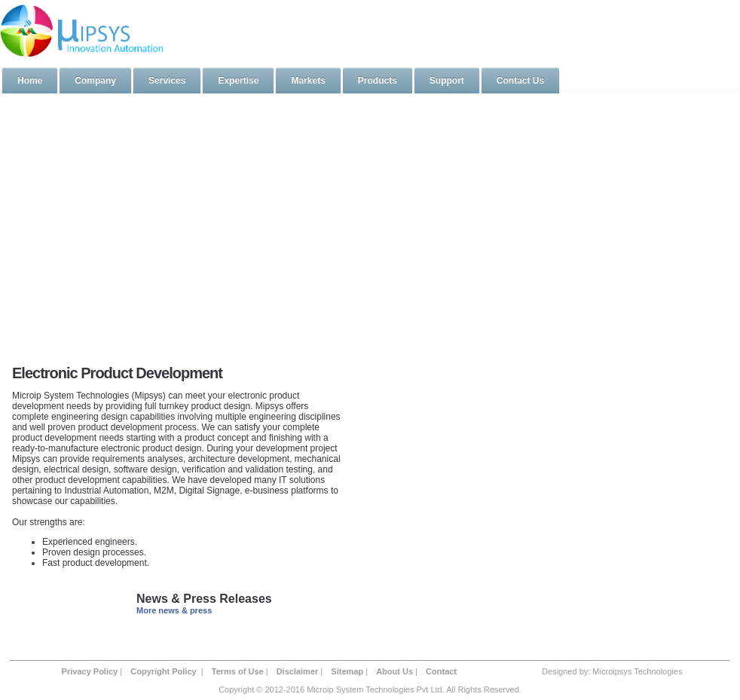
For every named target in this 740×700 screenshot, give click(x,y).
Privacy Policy (90, 671)
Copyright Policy (164, 671)
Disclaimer (298, 671)
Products (378, 81)
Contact (441, 671)
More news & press (174, 610)
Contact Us (520, 81)
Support (447, 81)
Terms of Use (238, 671)
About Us (394, 671)
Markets (308, 81)
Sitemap (347, 671)
